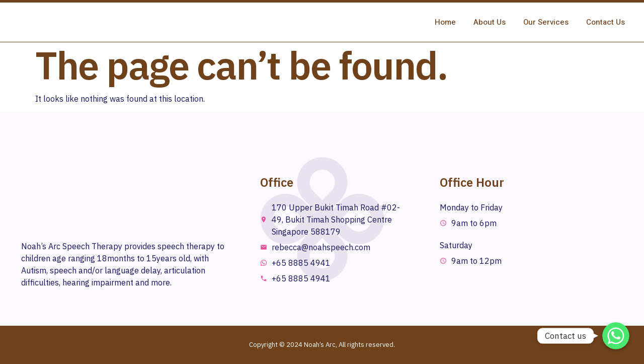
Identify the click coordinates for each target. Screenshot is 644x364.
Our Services (546, 22)
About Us (490, 22)
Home (445, 22)
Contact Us (606, 22)
